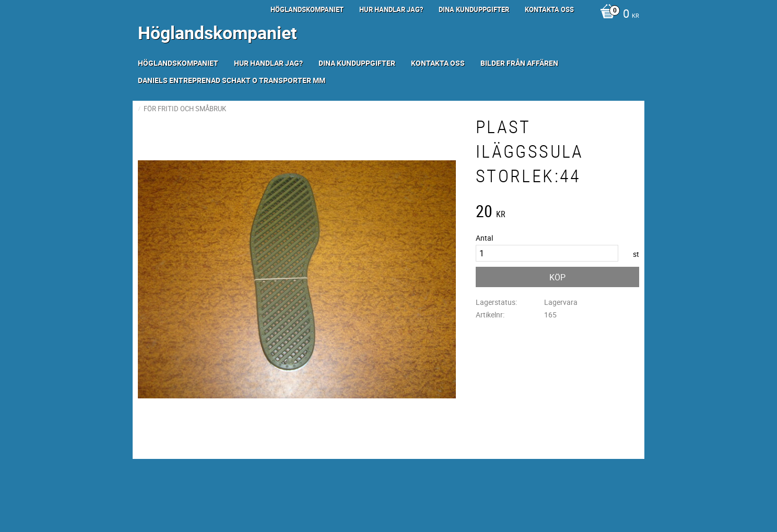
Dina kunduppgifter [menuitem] (474, 9)
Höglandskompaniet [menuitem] (307, 9)
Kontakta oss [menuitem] (549, 9)
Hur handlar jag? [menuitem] (391, 9)
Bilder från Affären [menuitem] (519, 63)
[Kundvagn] (617, 15)
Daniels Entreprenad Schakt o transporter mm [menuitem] (232, 80)
